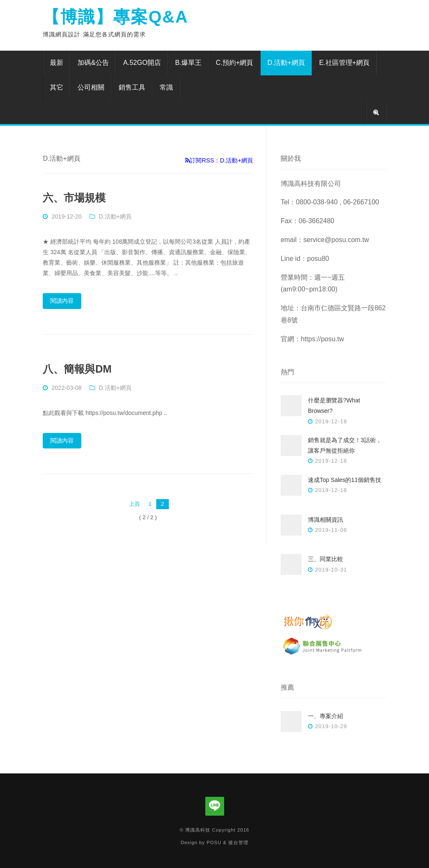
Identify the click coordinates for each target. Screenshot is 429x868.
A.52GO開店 (142, 63)
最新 (57, 63)
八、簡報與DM (77, 369)
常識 (166, 87)
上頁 (134, 504)
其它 (57, 87)
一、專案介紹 (326, 716)
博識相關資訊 (326, 520)
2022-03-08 (67, 388)
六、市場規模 (74, 198)
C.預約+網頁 (234, 63)
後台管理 (238, 842)
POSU (214, 842)
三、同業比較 (326, 559)
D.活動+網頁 (286, 63)
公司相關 (91, 87)
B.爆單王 (188, 63)
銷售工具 (132, 87)
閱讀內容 (62, 301)
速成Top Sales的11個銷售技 (345, 480)
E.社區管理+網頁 (344, 63)
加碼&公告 (93, 63)
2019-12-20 (67, 216)
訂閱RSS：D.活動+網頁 (219, 160)
